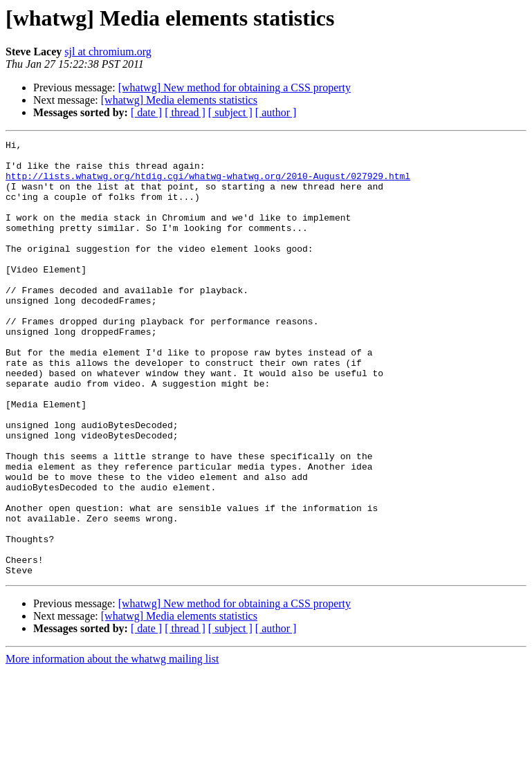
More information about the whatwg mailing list (112, 746)
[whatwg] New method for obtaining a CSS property (235, 87)
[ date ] (146, 112)
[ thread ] (185, 112)
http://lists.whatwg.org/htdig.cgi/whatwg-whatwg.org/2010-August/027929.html (208, 184)
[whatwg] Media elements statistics (179, 100)
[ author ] (276, 112)
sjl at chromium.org (108, 52)
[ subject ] (230, 112)
